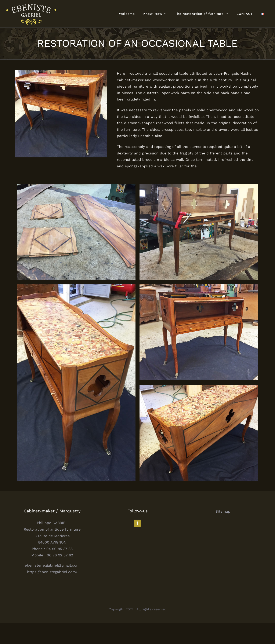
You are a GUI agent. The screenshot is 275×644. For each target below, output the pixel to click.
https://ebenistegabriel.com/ (52, 593)
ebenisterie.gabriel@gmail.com (52, 586)
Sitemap (223, 532)
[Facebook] (137, 544)
